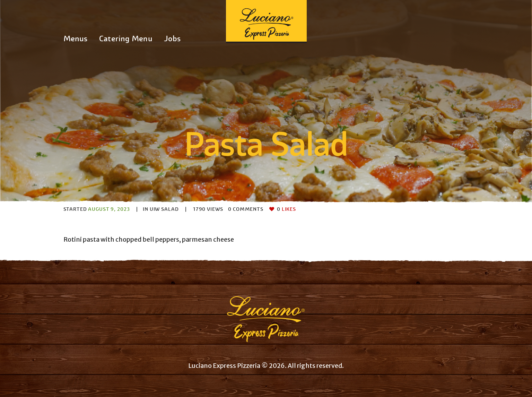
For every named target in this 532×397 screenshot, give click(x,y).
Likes (286, 209)
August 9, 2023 (109, 209)
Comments (246, 209)
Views (208, 209)
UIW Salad (164, 209)
